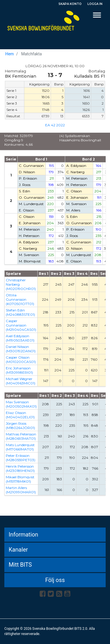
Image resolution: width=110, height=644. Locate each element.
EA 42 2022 (55, 125)
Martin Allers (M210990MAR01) (21, 490)
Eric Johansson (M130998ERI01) (19, 370)
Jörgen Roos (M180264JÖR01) (20, 426)
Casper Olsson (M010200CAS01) (21, 360)
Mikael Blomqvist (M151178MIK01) (20, 479)
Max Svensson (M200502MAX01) (21, 404)
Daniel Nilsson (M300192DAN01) (21, 349)
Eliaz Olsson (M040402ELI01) (20, 415)
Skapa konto (70, 4)
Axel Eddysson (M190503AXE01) (20, 338)
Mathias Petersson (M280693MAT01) (21, 436)
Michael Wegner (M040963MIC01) (21, 381)
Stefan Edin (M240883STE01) (20, 312)
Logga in (95, 4)
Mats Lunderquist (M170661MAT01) (20, 447)
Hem (10, 54)
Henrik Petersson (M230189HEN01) (20, 468)
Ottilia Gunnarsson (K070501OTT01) (20, 299)
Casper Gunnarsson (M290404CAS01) (21, 325)
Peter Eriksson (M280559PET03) (21, 458)
